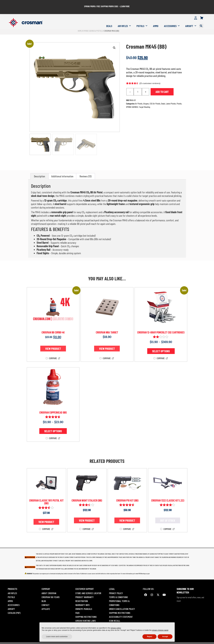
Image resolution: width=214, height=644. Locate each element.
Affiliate (46, 602)
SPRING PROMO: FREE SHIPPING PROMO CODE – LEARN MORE (107, 3)
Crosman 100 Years (51, 590)
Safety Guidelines (84, 618)
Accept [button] (165, 637)
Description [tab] (40, 170)
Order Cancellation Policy (122, 602)
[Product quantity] (138, 85)
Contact (46, 598)
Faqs (77, 606)
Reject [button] (149, 637)
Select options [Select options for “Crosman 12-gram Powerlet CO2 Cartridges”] (161, 344)
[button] (201, 19)
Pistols (142, 19)
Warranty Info (82, 598)
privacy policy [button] (116, 628)
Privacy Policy (116, 586)
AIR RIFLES (12, 586)
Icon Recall (115, 614)
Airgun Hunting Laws (86, 614)
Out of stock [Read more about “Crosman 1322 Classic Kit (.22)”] (168, 514)
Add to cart (162, 85)
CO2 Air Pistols (155, 97)
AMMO (10, 594)
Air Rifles (124, 19)
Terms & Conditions (118, 590)
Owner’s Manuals (84, 602)
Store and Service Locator (88, 586)
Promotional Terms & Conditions (119, 596)
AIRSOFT (11, 602)
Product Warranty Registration (84, 592)
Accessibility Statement (121, 610)
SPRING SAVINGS (89, 24)
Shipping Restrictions (86, 610)
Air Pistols (139, 97)
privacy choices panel (160, 630)
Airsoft (191, 19)
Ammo (156, 19)
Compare (51, 352)
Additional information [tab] (62, 170)
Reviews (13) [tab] (86, 170)
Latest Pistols (171, 97)
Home (80, 24)
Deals (109, 19)
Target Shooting (144, 100)
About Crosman (49, 586)
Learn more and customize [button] (57, 637)
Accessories (172, 19)
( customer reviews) (150, 77)
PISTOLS (11, 590)
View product (53, 342)
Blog (44, 594)
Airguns (146, 97)
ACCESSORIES (14, 598)
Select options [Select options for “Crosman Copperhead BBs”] (53, 424)
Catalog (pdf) (14, 606)
